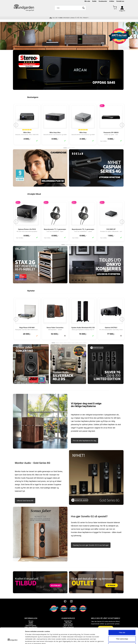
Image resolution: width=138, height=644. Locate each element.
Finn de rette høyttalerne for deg (85, 441)
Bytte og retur (68, 625)
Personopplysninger (31, 628)
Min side (87, 1)
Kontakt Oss (68, 621)
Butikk (94, 1)
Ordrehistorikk (68, 624)
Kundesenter (103, 1)
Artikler (112, 1)
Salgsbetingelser (31, 625)
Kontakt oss (120, 1)
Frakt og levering (68, 627)
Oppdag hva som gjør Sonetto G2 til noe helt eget (91, 545)
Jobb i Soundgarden (31, 627)
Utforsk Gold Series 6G (25, 501)
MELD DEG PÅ (106, 628)
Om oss (31, 621)
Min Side (68, 622)
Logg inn (122, 11)
